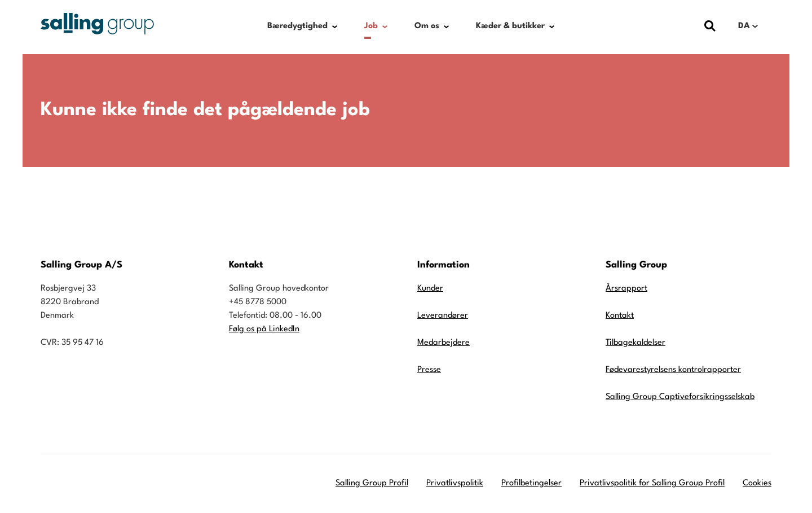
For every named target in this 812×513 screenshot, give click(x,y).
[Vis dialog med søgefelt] (710, 26)
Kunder (430, 289)
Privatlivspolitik (455, 483)
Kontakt (620, 316)
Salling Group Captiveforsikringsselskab (680, 397)
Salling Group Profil (372, 483)
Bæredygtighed (297, 26)
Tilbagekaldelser (636, 343)
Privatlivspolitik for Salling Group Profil (652, 483)
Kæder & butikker (510, 26)
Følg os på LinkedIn (264, 329)
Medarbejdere (443, 343)
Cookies (757, 483)
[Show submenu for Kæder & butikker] (552, 27)
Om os (427, 26)
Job (371, 26)
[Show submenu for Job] (385, 27)
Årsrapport (626, 289)
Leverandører (443, 316)
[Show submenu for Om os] (446, 27)
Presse (429, 370)
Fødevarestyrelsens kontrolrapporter (673, 370)
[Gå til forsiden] (97, 24)
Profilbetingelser (531, 483)
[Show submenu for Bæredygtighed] (335, 27)
